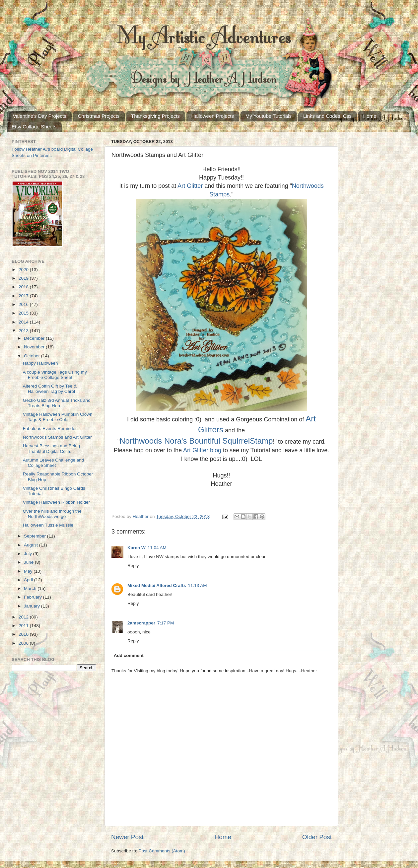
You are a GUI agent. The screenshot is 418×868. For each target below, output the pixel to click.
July (29, 554)
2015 (24, 313)
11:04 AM (157, 548)
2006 (24, 643)
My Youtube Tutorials (269, 116)
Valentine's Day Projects (40, 116)
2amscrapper (141, 623)
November (35, 347)
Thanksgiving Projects (155, 116)
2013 (24, 331)
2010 (24, 634)
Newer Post (127, 837)
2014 (24, 322)
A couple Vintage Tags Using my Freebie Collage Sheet (55, 375)
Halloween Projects (213, 116)
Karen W (137, 548)
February (34, 597)
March (31, 588)
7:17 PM (166, 623)
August (32, 545)
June (29, 562)
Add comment (129, 655)
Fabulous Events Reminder (50, 429)
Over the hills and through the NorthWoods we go (52, 514)
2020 (24, 270)
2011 (24, 626)
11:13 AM (198, 585)
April (29, 580)
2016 (24, 304)
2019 (24, 278)
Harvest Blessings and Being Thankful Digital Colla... (52, 448)
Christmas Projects (99, 116)
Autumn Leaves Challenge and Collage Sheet (54, 463)
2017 (24, 296)
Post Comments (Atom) (162, 851)
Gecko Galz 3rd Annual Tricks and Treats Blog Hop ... (57, 403)
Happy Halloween (40, 363)
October (33, 356)
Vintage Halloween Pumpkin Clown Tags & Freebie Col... (58, 417)
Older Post (317, 837)
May (29, 571)
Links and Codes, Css (327, 116)
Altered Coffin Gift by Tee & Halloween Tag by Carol (50, 389)
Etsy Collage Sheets (34, 127)
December (35, 338)
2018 (24, 287)
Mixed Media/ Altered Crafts (157, 585)
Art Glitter (190, 186)
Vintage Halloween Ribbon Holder (56, 502)
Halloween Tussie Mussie (48, 525)
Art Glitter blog (202, 450)
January (33, 606)
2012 (24, 617)
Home (370, 116)
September (35, 536)
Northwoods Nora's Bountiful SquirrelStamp (196, 441)
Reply (133, 566)
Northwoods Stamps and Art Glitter (57, 437)
